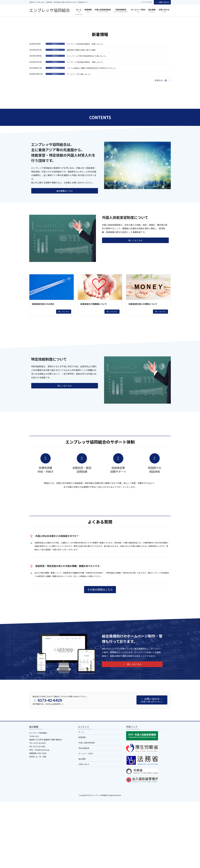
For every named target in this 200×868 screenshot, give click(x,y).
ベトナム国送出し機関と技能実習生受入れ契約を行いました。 (92, 131)
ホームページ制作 (86, 820)
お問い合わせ (162, 2)
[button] (15, 48)
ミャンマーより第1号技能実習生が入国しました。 (87, 119)
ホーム (81, 798)
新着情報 (82, 804)
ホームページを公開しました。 (79, 137)
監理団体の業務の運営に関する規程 (81, 113)
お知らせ (55, 107)
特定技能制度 (84, 815)
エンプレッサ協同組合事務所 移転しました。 (86, 107)
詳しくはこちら (64, 375)
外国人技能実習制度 (87, 809)
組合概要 (82, 825)
